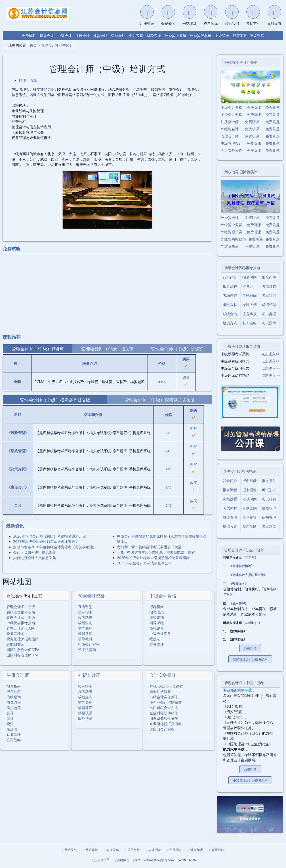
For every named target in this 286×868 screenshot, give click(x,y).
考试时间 (250, 296)
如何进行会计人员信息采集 (35, 558)
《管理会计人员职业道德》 (248, 575)
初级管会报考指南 (21, 612)
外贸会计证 (89, 675)
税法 (10, 724)
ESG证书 (239, 36)
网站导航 (90, 850)
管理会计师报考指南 (240, 471)
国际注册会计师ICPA (23, 650)
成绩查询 (85, 623)
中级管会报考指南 (21, 623)
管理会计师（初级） (23, 607)
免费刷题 (273, 107)
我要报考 (250, 648)
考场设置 (230, 296)
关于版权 (132, 850)
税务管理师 (15, 634)
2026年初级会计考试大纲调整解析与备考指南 (153, 558)
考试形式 (269, 286)
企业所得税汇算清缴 (166, 724)
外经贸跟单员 (200, 36)
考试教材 (230, 305)
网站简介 (69, 850)
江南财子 (100, 860)
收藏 (33, 80)
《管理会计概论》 (242, 566)
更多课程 (257, 36)
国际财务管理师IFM (22, 655)
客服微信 (122, 860)
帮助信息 (175, 850)
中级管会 (222, 36)
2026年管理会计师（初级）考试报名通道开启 (49, 536)
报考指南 (85, 612)
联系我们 (217, 850)
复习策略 (250, 323)
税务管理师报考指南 (23, 639)
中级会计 (65, 36)
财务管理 (157, 644)
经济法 (155, 639)
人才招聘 (154, 850)
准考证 (248, 286)
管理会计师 (230, 136)
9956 (162, 382)
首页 (33, 45)
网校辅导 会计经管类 (241, 62)
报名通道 (250, 490)
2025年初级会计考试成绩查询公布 (144, 563)
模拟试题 (85, 713)
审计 (10, 718)
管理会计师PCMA (20, 628)
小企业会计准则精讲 (166, 702)
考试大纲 (250, 305)
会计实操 (136, 36)
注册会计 (82, 36)
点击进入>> (271, 354)
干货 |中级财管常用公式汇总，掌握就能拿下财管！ (158, 552)
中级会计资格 (163, 596)
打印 (22, 80)
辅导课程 (85, 628)
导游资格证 (230, 246)
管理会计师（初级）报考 (244, 550)
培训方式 (230, 323)
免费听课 (254, 107)
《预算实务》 (239, 584)
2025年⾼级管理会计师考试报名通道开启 (46, 542)
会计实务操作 (163, 675)
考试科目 (269, 296)
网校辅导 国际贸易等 (241, 172)
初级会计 (47, 36)
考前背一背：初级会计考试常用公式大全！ (151, 547)
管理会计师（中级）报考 (244, 683)
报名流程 (230, 286)
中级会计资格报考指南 (242, 347)
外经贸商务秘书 (233, 239)
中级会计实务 (160, 634)
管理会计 (118, 36)
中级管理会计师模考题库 (250, 780)
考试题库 (269, 323)
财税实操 (154, 36)
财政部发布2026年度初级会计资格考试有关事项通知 (55, 547)
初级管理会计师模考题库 (250, 659)
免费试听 (29, 36)
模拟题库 (85, 634)
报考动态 (85, 617)
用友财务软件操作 (164, 718)
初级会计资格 (91, 596)
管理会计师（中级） (57, 45)
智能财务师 (15, 644)
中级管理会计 (231, 143)
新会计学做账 (160, 692)
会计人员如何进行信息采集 (35, 552)
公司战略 (14, 740)
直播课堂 (85, 607)
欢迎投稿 (111, 850)
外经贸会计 (230, 129)
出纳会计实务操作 (164, 697)
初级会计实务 (89, 644)
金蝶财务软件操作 (164, 713)
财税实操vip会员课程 (166, 686)
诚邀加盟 (196, 850)
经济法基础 (87, 650)
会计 (10, 713)
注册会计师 (18, 675)
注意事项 (250, 314)
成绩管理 (269, 305)
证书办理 (269, 314)
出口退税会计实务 (164, 708)
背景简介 (230, 277)
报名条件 (269, 277)
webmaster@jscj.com (158, 860)
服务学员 (85, 718)
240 (168, 433)
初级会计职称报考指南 (242, 268)
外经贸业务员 (175, 36)
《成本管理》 (239, 603)
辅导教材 (85, 639)
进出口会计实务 (162, 729)
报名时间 (250, 277)
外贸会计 (100, 36)
